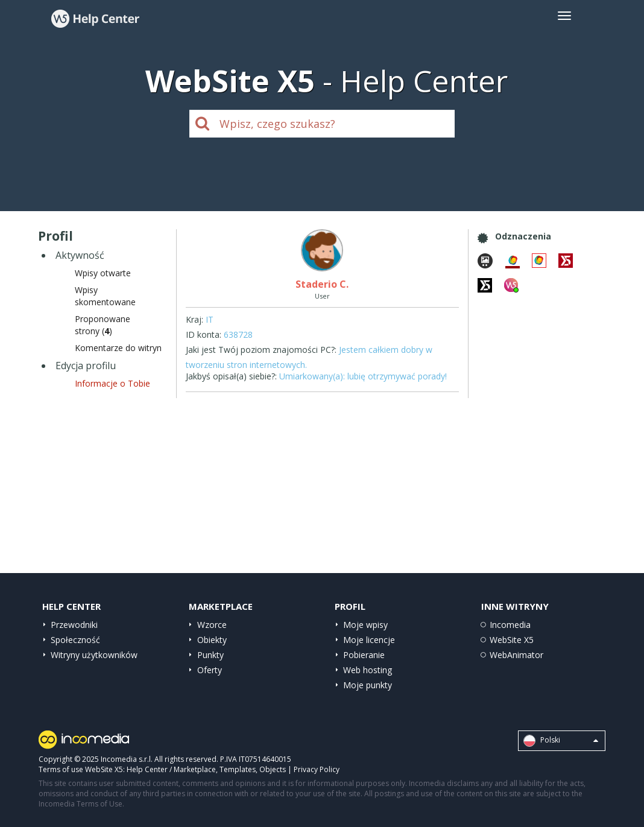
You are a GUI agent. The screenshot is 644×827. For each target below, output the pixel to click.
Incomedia (510, 625)
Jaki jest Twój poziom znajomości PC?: (261, 350)
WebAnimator (516, 655)
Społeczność (75, 640)
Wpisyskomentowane (105, 296)
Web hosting (368, 670)
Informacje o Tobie (112, 383)
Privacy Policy (317, 769)
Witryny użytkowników (94, 655)
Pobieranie (364, 655)
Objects (273, 769)
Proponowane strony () (103, 325)
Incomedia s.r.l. (127, 759)
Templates (238, 769)
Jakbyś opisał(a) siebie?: (231, 376)
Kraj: (194, 319)
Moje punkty (368, 685)
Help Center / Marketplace (171, 769)
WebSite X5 (512, 640)
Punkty (210, 655)
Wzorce (212, 625)
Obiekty (212, 640)
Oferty (210, 670)
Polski (561, 741)
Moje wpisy (365, 625)
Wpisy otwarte (103, 273)
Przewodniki (74, 625)
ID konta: (204, 334)
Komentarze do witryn (118, 348)
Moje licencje (369, 640)
